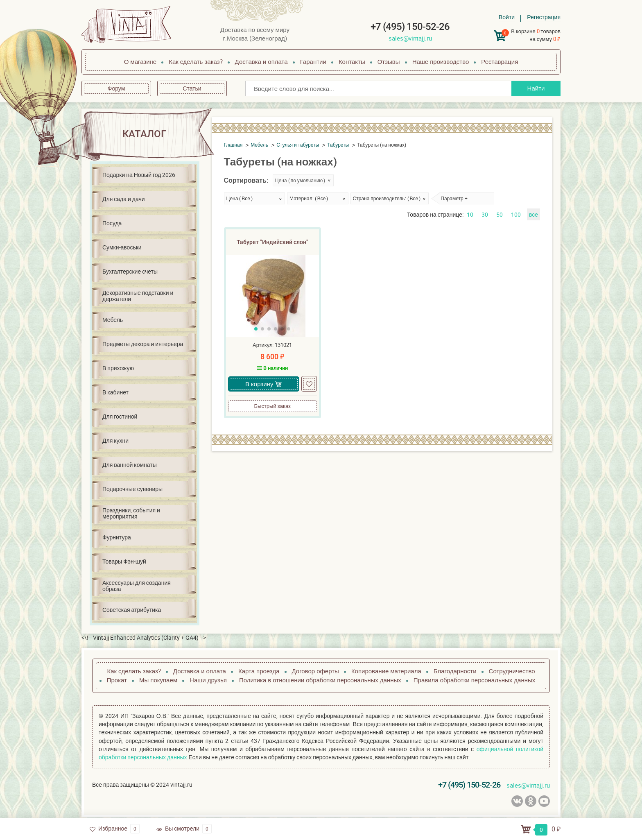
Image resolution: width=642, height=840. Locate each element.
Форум (116, 88)
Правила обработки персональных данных (474, 680)
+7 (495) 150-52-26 (410, 27)
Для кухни (115, 440)
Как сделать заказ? (196, 61)
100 (516, 214)
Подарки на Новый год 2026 (139, 175)
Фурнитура (117, 537)
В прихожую (118, 368)
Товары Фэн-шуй (124, 561)
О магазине (140, 61)
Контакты (352, 61)
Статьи (192, 88)
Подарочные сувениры (132, 489)
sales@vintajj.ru (410, 38)
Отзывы (389, 61)
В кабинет (115, 392)
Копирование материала (386, 671)
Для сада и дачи (124, 199)
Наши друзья (208, 680)
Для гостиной (120, 416)
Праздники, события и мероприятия (131, 513)
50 (500, 214)
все (533, 214)
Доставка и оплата (261, 61)
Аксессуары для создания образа (137, 586)
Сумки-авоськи (122, 247)
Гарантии (313, 61)
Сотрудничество (512, 671)
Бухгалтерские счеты (130, 271)
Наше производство (441, 61)
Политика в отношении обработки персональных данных (320, 680)
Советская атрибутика (132, 610)
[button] (256, 329)
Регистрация (544, 17)
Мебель (113, 320)
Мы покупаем (158, 680)
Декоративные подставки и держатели (138, 296)
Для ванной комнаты (130, 465)
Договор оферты (315, 671)
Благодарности (455, 671)
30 (485, 214)
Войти (507, 17)
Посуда (112, 223)
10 (470, 214)
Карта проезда (259, 671)
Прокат (117, 680)
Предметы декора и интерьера (143, 344)
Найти (536, 88)
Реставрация (500, 61)
